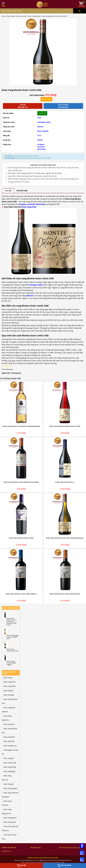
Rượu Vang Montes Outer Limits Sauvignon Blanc (65, 538)
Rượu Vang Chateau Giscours (13, 650)
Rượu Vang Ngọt (9, 771)
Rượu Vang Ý (8, 678)
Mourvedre (42, 149)
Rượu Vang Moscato (7, 778)
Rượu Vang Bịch (9, 737)
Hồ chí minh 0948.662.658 (63, 106)
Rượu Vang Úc (9, 691)
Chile (39, 118)
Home (4, 16)
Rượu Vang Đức (9, 724)
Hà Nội (21, 865)
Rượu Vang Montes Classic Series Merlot (21, 594)
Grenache (41, 147)
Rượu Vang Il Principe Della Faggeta (11, 663)
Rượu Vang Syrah (10, 822)
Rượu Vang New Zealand (8, 710)
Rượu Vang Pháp (10, 686)
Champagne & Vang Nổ (10, 752)
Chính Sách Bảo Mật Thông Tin (10, 828)
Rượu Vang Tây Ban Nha (10, 701)
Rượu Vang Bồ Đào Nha (9, 731)
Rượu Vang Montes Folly (65, 482)
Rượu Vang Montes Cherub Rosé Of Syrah (65, 426)
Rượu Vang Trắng (10, 763)
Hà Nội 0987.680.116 (23, 106)
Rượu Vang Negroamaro (7, 811)
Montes (40, 127)
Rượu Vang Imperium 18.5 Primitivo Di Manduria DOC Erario (12, 622)
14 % (39, 136)
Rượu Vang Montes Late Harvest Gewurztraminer (21, 426)
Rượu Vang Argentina (7, 718)
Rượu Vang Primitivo (7, 803)
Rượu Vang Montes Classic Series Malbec (65, 594)
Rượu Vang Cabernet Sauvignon (10, 795)
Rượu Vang (11, 16)
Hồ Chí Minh (64, 865)
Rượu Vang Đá (9, 784)
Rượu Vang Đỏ (43, 131)
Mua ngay (46, 99)
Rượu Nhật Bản (9, 741)
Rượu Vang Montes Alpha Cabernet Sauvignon (21, 482)
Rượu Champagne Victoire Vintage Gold (13, 637)
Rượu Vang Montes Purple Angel (21, 538)
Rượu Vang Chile (21, 16)
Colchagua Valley (44, 122)
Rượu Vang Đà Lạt (10, 746)
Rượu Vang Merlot (10, 818)
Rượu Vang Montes (34, 16)
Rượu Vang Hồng (10, 767)
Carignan (41, 144)
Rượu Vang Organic (10, 788)
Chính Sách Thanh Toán (9, 837)
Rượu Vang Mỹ (9, 695)
